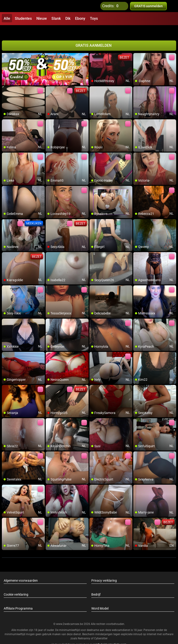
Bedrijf (96, 584)
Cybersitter (101, 628)
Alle (7, 18)
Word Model (100, 598)
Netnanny (84, 628)
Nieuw (42, 18)
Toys (94, 18)
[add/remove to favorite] (93, 47)
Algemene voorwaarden (21, 570)
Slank (56, 18)
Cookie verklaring (16, 584)
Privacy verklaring (104, 570)
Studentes (23, 18)
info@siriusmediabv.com (111, 634)
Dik (68, 18)
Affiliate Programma (18, 598)
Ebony (80, 18)
